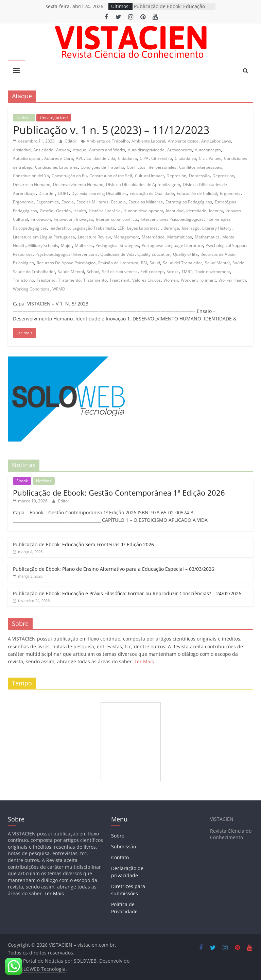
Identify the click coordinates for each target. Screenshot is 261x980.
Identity (216, 211)
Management (126, 237)
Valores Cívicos (146, 280)
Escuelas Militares (146, 202)
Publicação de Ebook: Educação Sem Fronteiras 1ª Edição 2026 (83, 544)
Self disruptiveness (120, 272)
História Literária (105, 211)
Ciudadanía (185, 158)
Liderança (170, 228)
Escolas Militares (92, 202)
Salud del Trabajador (182, 263)
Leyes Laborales (142, 228)
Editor (71, 141)
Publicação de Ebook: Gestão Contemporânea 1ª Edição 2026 (119, 493)
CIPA (144, 158)
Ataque (80, 150)
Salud (155, 263)
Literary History (217, 228)
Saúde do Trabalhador (34, 272)
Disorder (47, 193)
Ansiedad (22, 150)
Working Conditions (31, 289)
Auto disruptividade (146, 150)
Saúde (238, 263)
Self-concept (152, 272)
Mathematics (207, 237)
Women (171, 280)
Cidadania (127, 158)
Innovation (64, 219)
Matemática (153, 237)
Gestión (63, 211)
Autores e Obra (59, 158)
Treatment (119, 280)
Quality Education (154, 254)
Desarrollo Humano (32, 185)
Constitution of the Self (111, 176)
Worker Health (232, 280)
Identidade (196, 211)
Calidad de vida (101, 158)
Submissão (124, 846)
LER (121, 228)
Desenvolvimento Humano (78, 185)
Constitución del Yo (31, 176)
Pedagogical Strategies (117, 245)
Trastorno (46, 280)
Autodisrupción (27, 158)
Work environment (198, 280)
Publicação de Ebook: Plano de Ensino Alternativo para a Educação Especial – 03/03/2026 (114, 569)
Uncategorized (54, 118)
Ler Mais (144, 661)
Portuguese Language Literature (172, 245)
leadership (60, 228)
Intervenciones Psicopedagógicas (172, 219)
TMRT (187, 272)
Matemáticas (180, 237)
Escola (68, 202)
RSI (144, 263)
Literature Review (94, 237)
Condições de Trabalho (102, 167)
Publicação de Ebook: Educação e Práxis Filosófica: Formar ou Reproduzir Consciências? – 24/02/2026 (127, 593)
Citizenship (162, 158)
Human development (143, 211)
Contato (120, 857)
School (93, 272)
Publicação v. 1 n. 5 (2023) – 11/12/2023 (111, 130)
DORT (63, 193)
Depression (223, 176)
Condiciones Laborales (56, 167)
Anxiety (63, 150)
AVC (80, 158)
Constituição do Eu (69, 176)
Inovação (85, 219)
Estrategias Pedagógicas (189, 202)
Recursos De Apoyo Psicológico (66, 263)
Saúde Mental (71, 272)
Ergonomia (230, 193)
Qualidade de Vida (117, 254)
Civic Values (210, 158)
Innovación (41, 219)
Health (80, 211)
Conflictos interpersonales (152, 167)
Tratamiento (95, 280)
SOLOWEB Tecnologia (41, 969)
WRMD (59, 289)
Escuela (118, 202)
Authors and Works (107, 150)
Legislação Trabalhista (94, 228)
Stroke (173, 272)
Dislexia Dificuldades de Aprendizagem (143, 185)
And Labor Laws (216, 141)
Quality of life (185, 254)
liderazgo (191, 228)
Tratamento (69, 280)
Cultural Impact (149, 176)
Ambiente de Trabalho (108, 141)
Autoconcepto (208, 150)
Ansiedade (43, 150)
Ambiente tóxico (183, 141)
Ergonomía (23, 202)
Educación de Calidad (197, 193)
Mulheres (84, 245)
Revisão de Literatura (118, 263)
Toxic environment (213, 272)
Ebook (22, 481)
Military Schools (43, 245)
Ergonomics (48, 202)
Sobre (118, 836)
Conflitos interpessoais (201, 167)
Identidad (175, 211)
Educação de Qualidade (152, 193)
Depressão (199, 176)
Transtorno (23, 280)
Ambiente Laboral (148, 141)
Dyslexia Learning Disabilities (99, 193)
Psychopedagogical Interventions (66, 254)
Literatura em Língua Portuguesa (44, 237)
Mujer (66, 245)
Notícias (24, 118)
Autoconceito (180, 150)
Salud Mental (217, 263)
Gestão (47, 211)
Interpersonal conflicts (117, 219)
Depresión (176, 176)
